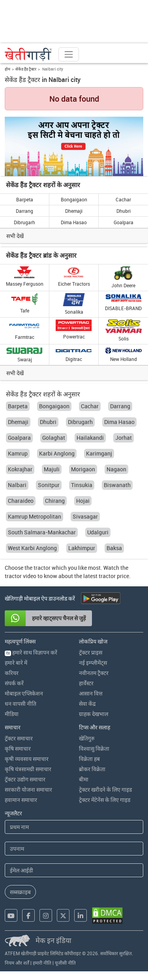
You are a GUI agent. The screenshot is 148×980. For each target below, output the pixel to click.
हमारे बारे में (16, 663)
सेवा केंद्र (87, 704)
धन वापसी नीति (21, 704)
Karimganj (99, 453)
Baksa (114, 548)
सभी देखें (15, 236)
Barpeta (25, 199)
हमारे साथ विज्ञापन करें (31, 652)
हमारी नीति (42, 963)
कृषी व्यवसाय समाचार (27, 759)
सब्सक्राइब (20, 892)
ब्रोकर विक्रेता (92, 769)
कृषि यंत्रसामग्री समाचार (28, 769)
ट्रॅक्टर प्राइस (91, 652)
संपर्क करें (14, 683)
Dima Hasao (74, 222)
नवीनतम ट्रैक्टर (94, 673)
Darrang (24, 211)
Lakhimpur (82, 548)
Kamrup (18, 453)
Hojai (83, 501)
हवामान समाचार (21, 800)
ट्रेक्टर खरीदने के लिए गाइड (105, 789)
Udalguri (98, 532)
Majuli (52, 469)
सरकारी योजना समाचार (28, 789)
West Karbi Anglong (32, 548)
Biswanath (117, 485)
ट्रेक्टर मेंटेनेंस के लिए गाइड (105, 800)
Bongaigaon (74, 199)
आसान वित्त (91, 693)
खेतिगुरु (87, 738)
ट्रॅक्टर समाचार (19, 738)
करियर (12, 673)
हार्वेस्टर (86, 683)
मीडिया (12, 714)
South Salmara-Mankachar (42, 532)
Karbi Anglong (57, 453)
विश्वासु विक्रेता (94, 748)
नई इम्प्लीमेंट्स (93, 663)
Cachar (123, 199)
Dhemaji (74, 211)
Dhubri (124, 211)
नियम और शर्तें (17, 963)
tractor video (21, 576)
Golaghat (54, 438)
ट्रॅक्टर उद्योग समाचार (25, 779)
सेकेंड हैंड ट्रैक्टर (26, 69)
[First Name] (74, 827)
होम (7, 69)
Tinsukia (82, 485)
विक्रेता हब (89, 759)
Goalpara (124, 222)
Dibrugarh (24, 222)
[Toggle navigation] (69, 54)
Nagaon (116, 469)
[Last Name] (74, 849)
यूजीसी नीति (65, 963)
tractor (42, 568)
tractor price (114, 576)
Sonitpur (49, 485)
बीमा (84, 779)
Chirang (55, 501)
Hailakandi (90, 438)
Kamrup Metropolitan (35, 516)
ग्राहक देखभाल (94, 714)
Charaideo (21, 501)
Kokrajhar (20, 469)
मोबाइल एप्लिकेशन (24, 693)
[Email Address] (74, 870)
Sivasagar (85, 516)
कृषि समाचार (18, 748)
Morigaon (83, 469)
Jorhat (124, 438)
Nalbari (17, 485)
